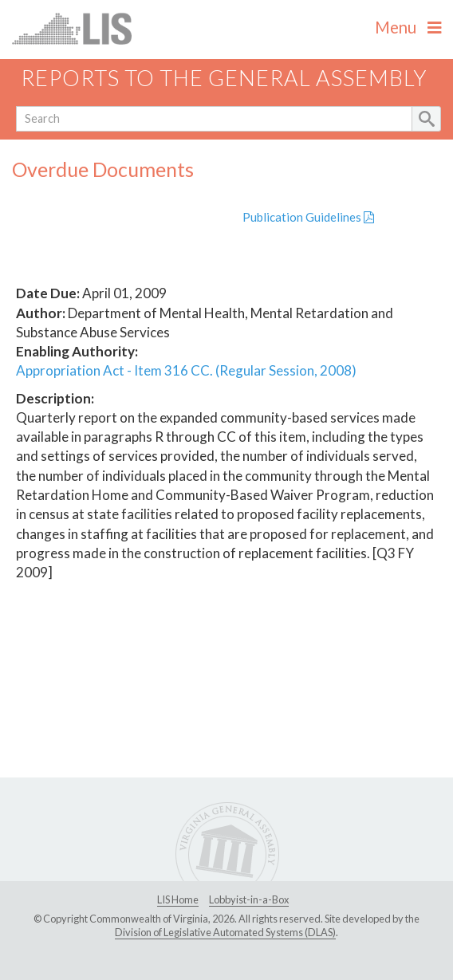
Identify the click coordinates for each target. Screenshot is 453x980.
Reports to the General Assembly (224, 78)
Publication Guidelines (308, 217)
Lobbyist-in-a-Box (249, 899)
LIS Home (178, 899)
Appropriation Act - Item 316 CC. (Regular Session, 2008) (186, 370)
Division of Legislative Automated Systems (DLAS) (225, 932)
